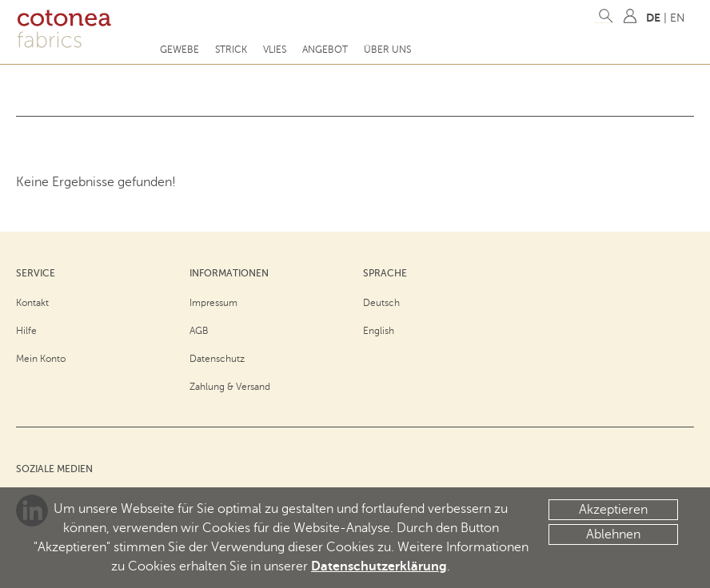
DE (653, 18)
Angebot (325, 50)
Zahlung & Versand (230, 387)
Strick (231, 50)
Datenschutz (217, 359)
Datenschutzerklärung (379, 566)
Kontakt (32, 303)
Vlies (275, 50)
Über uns (387, 50)
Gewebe (179, 50)
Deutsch (381, 303)
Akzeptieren (613, 510)
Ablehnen (613, 534)
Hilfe (26, 331)
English (379, 331)
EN (678, 18)
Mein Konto (41, 359)
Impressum (213, 303)
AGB (199, 331)
